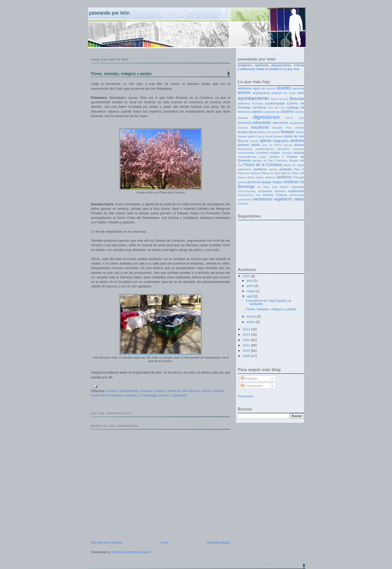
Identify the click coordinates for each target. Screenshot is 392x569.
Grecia (260, 137)
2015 (247, 276)
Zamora (243, 203)
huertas (254, 141)
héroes (278, 136)
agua (256, 88)
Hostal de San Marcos (183, 391)
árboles (112, 391)
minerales (298, 149)
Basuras (146, 391)
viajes (299, 199)
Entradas (249, 378)
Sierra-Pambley (247, 191)
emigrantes (297, 123)
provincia (254, 182)
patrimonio (245, 169)
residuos (130, 395)
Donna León (295, 118)
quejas (266, 182)
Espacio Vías (282, 127)
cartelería (259, 107)
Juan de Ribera (272, 145)
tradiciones (296, 191)
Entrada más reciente (107, 542)
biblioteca (244, 103)
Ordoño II (277, 157)
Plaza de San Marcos (276, 173)
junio (251, 286)
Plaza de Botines (249, 173)
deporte (243, 118)
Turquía (281, 195)
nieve (263, 157)
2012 (247, 340)
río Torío (263, 187)
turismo (164, 395)
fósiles (300, 132)
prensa (242, 182)
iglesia (206, 391)
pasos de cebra (294, 165)
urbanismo (245, 199)
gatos (252, 136)
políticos (284, 177)
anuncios (298, 88)
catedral (257, 112)
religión (277, 182)
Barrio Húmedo (280, 99)
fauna (253, 132)
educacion (262, 122)
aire (264, 88)
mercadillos (283, 149)
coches (299, 112)
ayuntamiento (129, 391)
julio (250, 280)
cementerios (272, 112)
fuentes (242, 136)
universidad (297, 195)
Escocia (243, 127)
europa (300, 127)
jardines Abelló (249, 145)
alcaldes (284, 88)
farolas (243, 132)
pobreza (270, 177)
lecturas (288, 145)
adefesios (245, 88)
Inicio (165, 542)
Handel (269, 137)
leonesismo (245, 149)
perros (273, 169)
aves (301, 93)
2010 (247, 351)
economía (245, 123)
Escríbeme (246, 396)
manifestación (265, 149)
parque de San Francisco (270, 160)
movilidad (262, 153)
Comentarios (252, 386)
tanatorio (280, 191)
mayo (251, 291)
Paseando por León (109, 13)
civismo (287, 111)
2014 (247, 329)
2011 (247, 345)
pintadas (286, 169)
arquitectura (261, 93)
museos (287, 153)
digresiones (266, 117)
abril (250, 296)
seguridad (298, 187)
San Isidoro (280, 187)
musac (275, 153)
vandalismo (262, 199)
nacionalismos (247, 157)
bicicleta (258, 103)
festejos (160, 391)
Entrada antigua (219, 542)
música (299, 153)
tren (258, 195)
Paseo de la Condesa (107, 395)
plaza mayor (256, 177)
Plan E (299, 169)
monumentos (246, 153)
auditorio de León (283, 93)
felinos (262, 132)
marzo (252, 316)
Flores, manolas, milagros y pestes (121, 74)
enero (251, 322)
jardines (218, 391)
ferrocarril (274, 132)
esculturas (260, 127)
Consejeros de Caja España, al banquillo (268, 302)
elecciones (280, 123)
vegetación (179, 395)
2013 (247, 334)
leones (299, 145)
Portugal (299, 177)
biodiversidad (275, 103)
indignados (281, 141)
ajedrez (271, 89)
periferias (260, 169)
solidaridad (265, 191)
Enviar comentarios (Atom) (131, 552)
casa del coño (276, 108)
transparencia (246, 195)
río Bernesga (148, 395)
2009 (247, 356)
